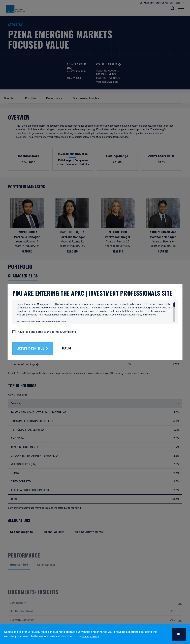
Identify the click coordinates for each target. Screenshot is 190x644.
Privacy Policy (90, 636)
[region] (96, 316)
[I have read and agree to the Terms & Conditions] (28, 336)
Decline (81, 352)
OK (179, 634)
